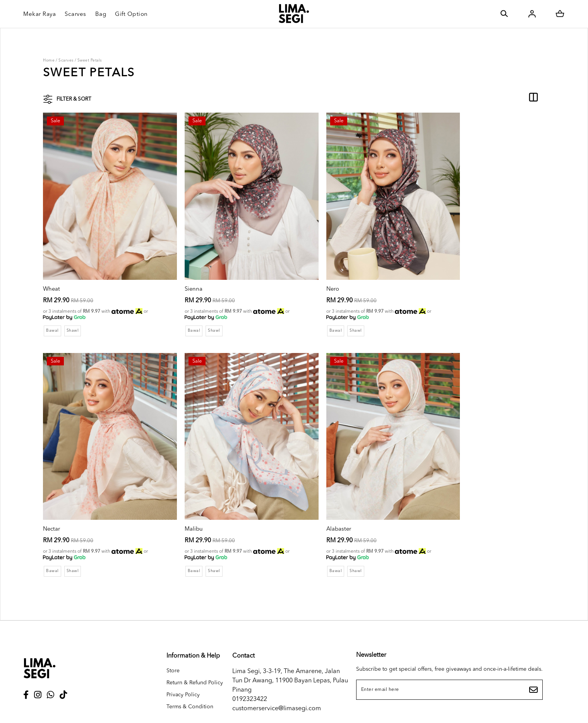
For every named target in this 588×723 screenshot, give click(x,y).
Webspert (379, 710)
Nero (305, 272)
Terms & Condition (190, 673)
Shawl (74, 314)
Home (49, 60)
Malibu (53, 495)
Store (173, 637)
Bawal (53, 314)
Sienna (180, 272)
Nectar (435, 272)
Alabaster (184, 495)
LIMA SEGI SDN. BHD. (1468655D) (259, 710)
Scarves (66, 60)
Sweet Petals (90, 60)
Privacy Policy (183, 661)
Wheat (52, 272)
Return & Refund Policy (195, 649)
